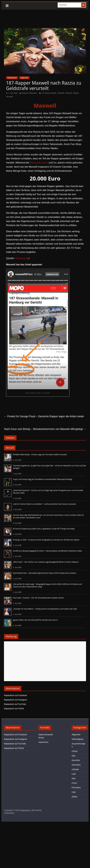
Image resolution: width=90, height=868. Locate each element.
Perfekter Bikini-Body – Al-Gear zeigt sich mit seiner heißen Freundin (40, 455)
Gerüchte (76, 760)
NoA (74, 778)
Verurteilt (9, 97)
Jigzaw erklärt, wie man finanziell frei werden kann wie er (35, 620)
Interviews (76, 765)
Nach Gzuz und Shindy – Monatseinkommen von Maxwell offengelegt (45, 429)
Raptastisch (12, 78)
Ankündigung (78, 739)
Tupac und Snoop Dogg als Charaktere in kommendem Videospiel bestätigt (43, 479)
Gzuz (45, 163)
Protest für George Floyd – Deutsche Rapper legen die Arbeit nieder (44, 416)
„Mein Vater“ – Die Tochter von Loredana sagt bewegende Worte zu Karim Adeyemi (46, 562)
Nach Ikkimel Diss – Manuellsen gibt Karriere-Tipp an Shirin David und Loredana (45, 573)
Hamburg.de (22, 258)
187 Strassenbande (49, 93)
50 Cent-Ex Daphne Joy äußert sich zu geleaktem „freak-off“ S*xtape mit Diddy (44, 529)
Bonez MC (35, 163)
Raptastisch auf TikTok (14, 709)
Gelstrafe (61, 93)
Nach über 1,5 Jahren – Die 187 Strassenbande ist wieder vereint (38, 598)
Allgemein (24, 78)
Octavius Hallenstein (29, 93)
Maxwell (69, 93)
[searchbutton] (83, 5)
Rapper (76, 93)
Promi (74, 783)
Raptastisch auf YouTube (15, 704)
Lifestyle (75, 769)
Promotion (76, 788)
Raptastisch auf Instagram (16, 700)
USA (74, 792)
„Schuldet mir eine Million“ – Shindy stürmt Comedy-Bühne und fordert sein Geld (45, 609)
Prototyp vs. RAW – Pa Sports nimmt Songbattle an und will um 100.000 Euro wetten (46, 540)
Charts (75, 751)
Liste (74, 774)
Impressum (43, 742)
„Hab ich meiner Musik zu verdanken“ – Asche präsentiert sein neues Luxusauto (44, 504)
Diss (74, 756)
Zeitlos (75, 797)
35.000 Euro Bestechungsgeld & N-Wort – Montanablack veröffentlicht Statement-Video (47, 551)
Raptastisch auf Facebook (15, 695)
